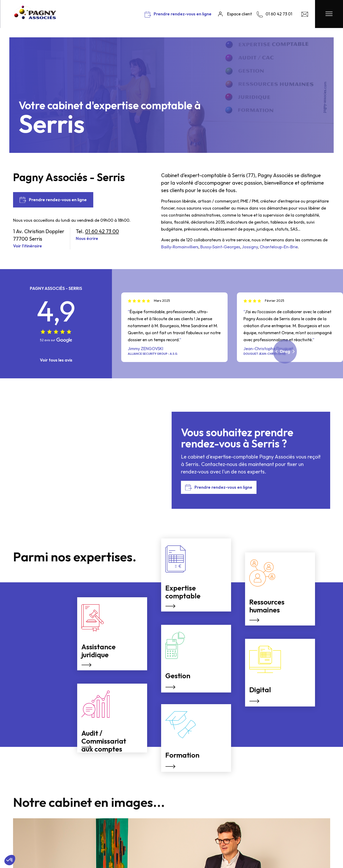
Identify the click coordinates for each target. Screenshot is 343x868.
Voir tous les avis (56, 360)
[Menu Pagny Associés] (329, 14)
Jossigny (250, 247)
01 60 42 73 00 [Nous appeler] (102, 231)
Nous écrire (87, 238)
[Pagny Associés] (35, 17)
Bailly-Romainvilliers (180, 247)
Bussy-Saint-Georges (220, 247)
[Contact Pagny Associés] (305, 15)
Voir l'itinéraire (28, 246)
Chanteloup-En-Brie (279, 247)
